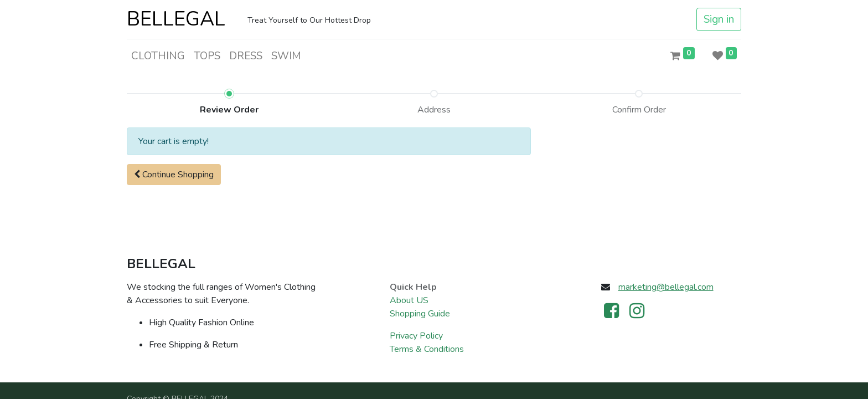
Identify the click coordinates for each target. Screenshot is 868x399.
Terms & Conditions (427, 349)
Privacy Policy (416, 336)
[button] (174, 175)
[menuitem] (158, 56)
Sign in (719, 19)
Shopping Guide (420, 314)
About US (409, 300)
